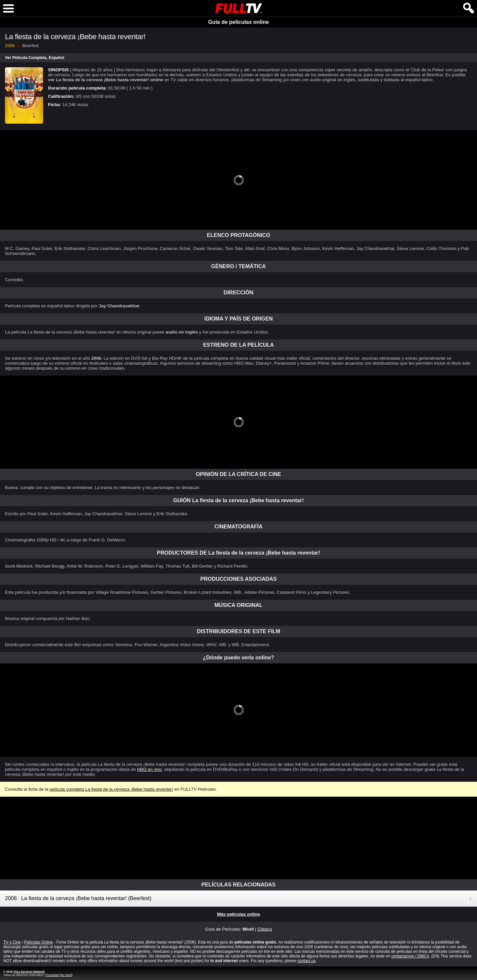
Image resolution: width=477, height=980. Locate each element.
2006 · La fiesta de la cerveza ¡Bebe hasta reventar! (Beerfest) (78, 898)
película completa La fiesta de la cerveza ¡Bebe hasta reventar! (111, 789)
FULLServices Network (29, 972)
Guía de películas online (238, 22)
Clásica (265, 929)
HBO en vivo (150, 769)
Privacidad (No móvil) (59, 975)
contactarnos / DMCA (410, 956)
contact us (307, 961)
